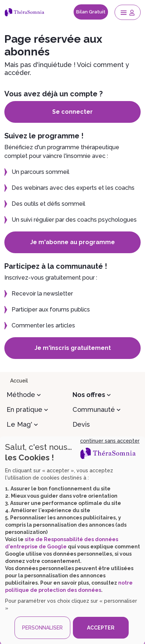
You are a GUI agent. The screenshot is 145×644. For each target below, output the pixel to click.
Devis (81, 424)
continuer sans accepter (110, 441)
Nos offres (89, 395)
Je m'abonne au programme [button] (72, 242)
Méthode (21, 395)
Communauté (94, 409)
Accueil (19, 381)
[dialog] (72, 540)
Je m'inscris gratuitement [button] (73, 348)
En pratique (24, 409)
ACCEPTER (101, 628)
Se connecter (72, 112)
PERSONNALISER (42, 628)
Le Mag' (19, 424)
